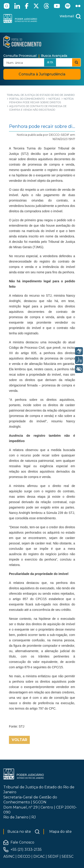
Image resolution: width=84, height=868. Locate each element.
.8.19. (50, 62)
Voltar (19, 740)
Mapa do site (60, 832)
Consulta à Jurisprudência (42, 74)
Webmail (67, 16)
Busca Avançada (54, 56)
